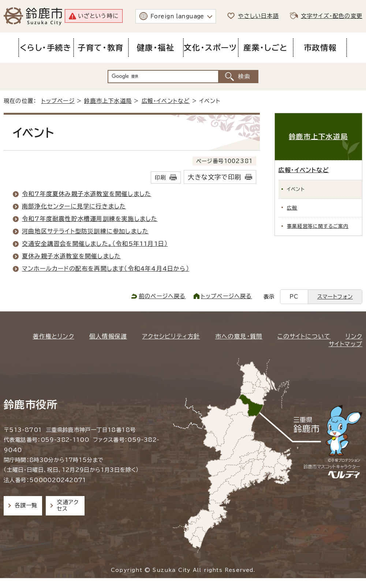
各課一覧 (26, 505)
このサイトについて (304, 336)
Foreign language (177, 16)
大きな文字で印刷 (214, 177)
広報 (292, 208)
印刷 (160, 177)
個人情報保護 (108, 336)
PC (294, 297)
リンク (354, 336)
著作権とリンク (53, 336)
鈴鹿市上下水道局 (108, 101)
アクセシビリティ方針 (171, 336)
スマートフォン (335, 297)
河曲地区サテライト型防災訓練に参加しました (85, 231)
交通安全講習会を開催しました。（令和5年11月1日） (95, 244)
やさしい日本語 (258, 16)
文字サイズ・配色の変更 (332, 16)
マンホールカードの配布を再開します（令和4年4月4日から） (106, 269)
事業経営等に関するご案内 (318, 226)
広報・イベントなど (166, 101)
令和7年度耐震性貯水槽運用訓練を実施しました (90, 219)
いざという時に (98, 16)
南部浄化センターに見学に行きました (74, 206)
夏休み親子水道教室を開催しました (71, 256)
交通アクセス (68, 505)
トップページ (58, 101)
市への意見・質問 (239, 336)
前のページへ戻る (162, 296)
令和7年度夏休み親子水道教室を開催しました (87, 194)
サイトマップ (346, 344)
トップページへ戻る (227, 296)
